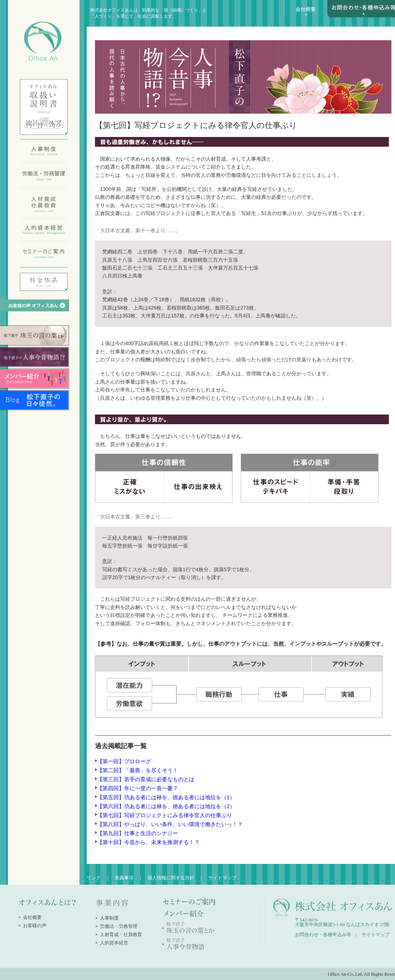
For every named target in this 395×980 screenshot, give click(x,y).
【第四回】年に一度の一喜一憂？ (138, 788)
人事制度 (109, 918)
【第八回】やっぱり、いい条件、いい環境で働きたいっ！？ (170, 824)
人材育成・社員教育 (121, 935)
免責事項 (124, 878)
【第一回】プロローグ (124, 761)
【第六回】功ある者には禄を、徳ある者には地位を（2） (166, 806)
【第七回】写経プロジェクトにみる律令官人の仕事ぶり (165, 815)
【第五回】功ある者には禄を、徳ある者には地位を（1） (166, 797)
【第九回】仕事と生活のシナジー (138, 833)
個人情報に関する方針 (171, 878)
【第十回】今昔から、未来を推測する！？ (148, 842)
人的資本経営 (114, 943)
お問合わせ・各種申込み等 (323, 935)
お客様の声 (35, 926)
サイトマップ (222, 878)
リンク (94, 878)
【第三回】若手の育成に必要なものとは (146, 779)
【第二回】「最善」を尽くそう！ (138, 770)
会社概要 (32, 917)
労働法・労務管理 (119, 926)
